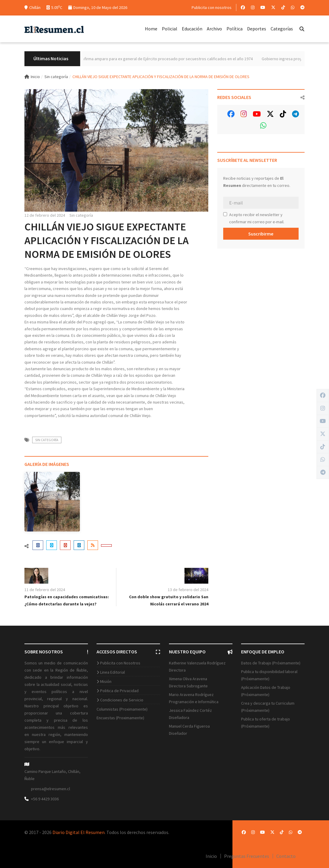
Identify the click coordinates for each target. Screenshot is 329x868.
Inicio (32, 77)
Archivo (214, 29)
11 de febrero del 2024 (45, 590)
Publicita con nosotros (212, 7)
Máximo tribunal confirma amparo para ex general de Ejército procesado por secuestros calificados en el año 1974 (167, 59)
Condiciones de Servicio (122, 700)
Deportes (257, 29)
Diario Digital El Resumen (79, 832)
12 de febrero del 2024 (45, 215)
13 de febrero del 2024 (188, 590)
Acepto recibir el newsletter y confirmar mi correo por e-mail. (254, 218)
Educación (192, 29)
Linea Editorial (112, 672)
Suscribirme (261, 234)
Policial (170, 29)
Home (151, 29)
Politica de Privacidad (119, 691)
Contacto (286, 856)
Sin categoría (56, 77)
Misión (106, 681)
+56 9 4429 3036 (45, 799)
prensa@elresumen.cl (51, 789)
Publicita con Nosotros (120, 663)
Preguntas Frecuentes (247, 856)
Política (235, 29)
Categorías (282, 29)
